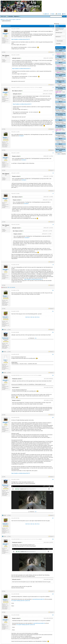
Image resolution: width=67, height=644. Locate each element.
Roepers (5, 138)
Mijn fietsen (28, 317)
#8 (53, 225)
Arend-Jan (58, 123)
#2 (53, 55)
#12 (53, 332)
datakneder (58, 118)
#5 (53, 153)
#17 (53, 518)
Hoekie (59, 137)
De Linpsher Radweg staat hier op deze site (21, 601)
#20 (53, 615)
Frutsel (59, 79)
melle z (59, 154)
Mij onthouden (59, 41)
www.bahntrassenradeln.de (38, 599)
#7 (53, 194)
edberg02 (5, 34)
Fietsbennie (5, 338)
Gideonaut (58, 147)
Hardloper (58, 105)
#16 (53, 479)
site (36, 338)
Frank (5, 360)
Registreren (16, 16)
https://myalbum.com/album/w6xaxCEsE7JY (21, 39)
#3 (53, 87)
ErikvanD (5, 317)
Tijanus (59, 100)
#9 (53, 265)
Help (65, 14)
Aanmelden (11, 16)
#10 (53, 290)
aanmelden (62, 28)
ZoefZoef (59, 61)
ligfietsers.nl (3, 19)
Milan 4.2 (61, 63)
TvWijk (59, 85)
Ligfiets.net (46, 14)
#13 (53, 354)
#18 (53, 539)
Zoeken (53, 14)
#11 (53, 311)
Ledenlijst (59, 14)
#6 (53, 173)
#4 (53, 132)
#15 (53, 417)
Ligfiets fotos (18, 19)
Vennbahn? (21, 136)
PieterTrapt (58, 112)
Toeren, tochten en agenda (11, 19)
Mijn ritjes (32, 317)
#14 (53, 375)
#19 (53, 594)
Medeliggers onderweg (61, 133)
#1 (53, 29)
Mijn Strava (37, 317)
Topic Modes (52, 26)
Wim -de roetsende (11, 287)
